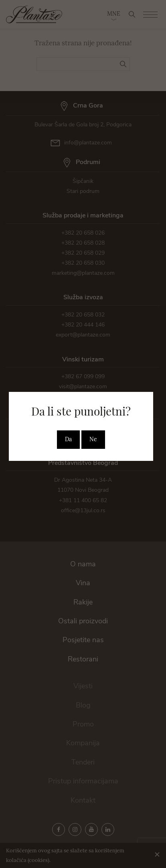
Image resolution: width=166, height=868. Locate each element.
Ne (93, 439)
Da (68, 439)
